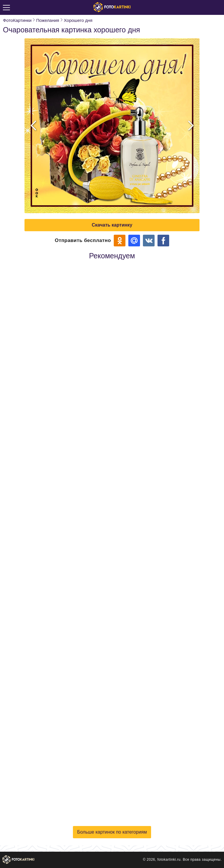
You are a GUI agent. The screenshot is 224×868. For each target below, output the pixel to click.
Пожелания (48, 20)
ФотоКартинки (17, 20)
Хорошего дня (78, 20)
